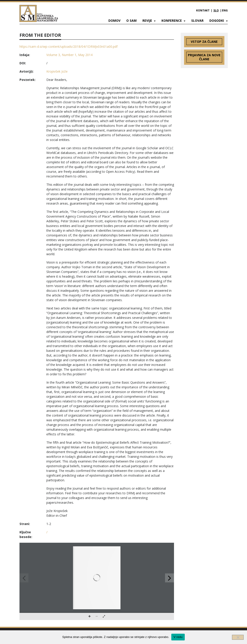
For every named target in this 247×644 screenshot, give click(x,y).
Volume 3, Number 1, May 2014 (69, 55)
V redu (178, 637)
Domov (114, 21)
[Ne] (238, 637)
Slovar (197, 21)
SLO (216, 10)
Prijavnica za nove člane (204, 57)
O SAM (131, 21)
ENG (225, 10)
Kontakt (203, 10)
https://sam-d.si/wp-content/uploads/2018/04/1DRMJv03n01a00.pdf (69, 46)
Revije (148, 21)
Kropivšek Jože (57, 71)
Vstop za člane (204, 42)
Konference (172, 21)
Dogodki (217, 21)
